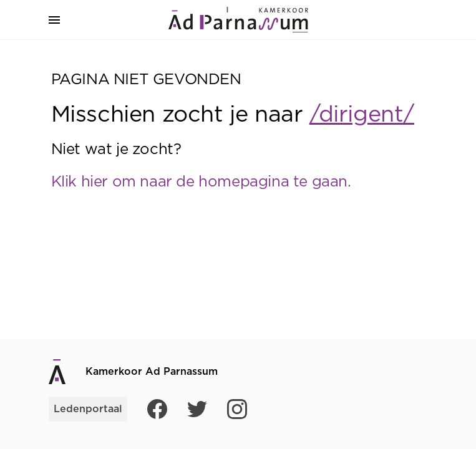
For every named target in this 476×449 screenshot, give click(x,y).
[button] (54, 20)
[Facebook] (157, 409)
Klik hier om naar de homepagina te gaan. (201, 182)
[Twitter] (197, 409)
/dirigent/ (362, 115)
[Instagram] (237, 409)
